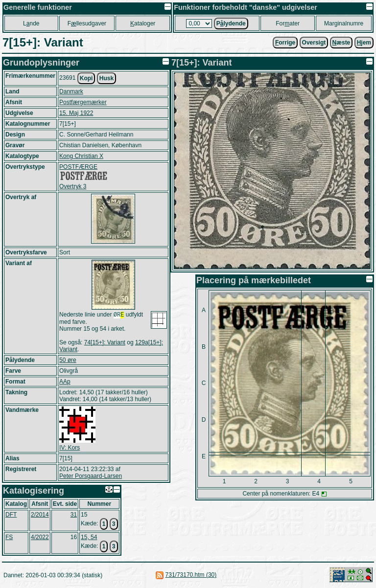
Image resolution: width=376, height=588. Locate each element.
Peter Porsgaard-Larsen (91, 477)
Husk (106, 78)
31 (74, 516)
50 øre (68, 361)
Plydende (231, 23)
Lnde (31, 23)
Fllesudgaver (87, 23)
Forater (288, 23)
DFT (11, 516)
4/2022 (40, 538)
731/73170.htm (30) (191, 576)
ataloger (143, 23)
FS (9, 538)
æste (341, 43)
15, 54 (89, 538)
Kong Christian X (81, 156)
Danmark (71, 91)
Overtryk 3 (73, 186)
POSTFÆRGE (78, 167)
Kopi (86, 78)
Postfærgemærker (83, 102)
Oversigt (314, 43)
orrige (285, 43)
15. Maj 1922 (76, 113)
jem (364, 43)
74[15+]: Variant (105, 343)
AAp (65, 383)
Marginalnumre (344, 23)
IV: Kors (70, 449)
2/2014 (40, 516)
